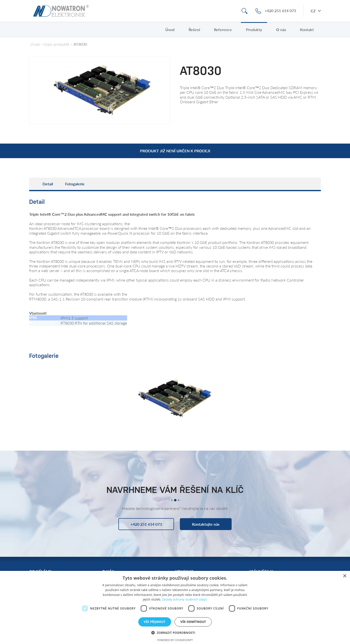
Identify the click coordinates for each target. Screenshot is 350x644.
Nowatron (61, 11)
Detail (48, 184)
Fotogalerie (75, 184)
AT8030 (80, 44)
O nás (281, 30)
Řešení (194, 30)
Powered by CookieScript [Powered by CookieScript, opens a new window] (175, 640)
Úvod (170, 30)
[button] (175, 632)
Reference (223, 30)
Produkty (254, 30)
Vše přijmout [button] (155, 622)
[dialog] (175, 607)
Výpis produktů (56, 44)
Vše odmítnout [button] (193, 622)
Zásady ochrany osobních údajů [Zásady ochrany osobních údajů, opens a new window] (185, 599)
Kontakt (307, 30)
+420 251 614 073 (280, 11)
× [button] (345, 576)
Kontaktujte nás (206, 524)
